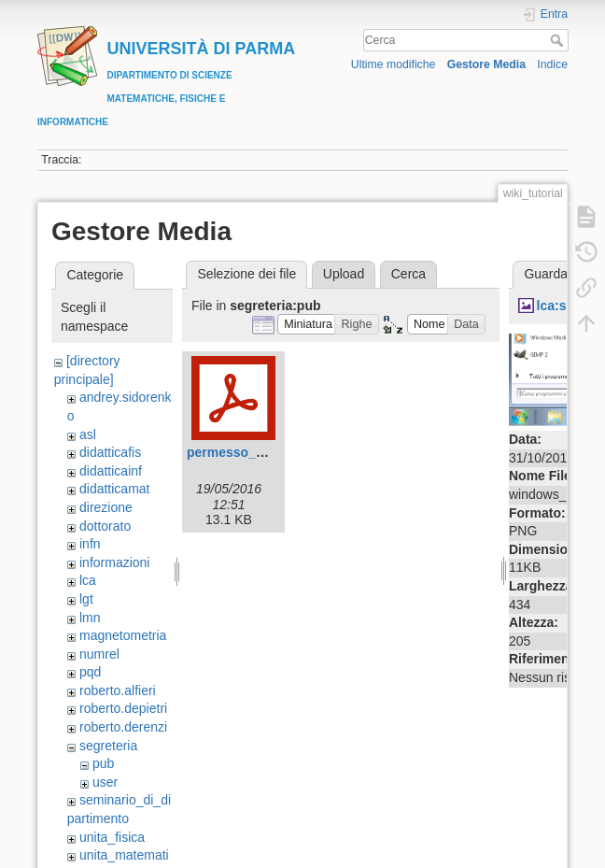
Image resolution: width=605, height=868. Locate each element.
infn (90, 544)
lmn (90, 618)
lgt (86, 599)
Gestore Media (486, 64)
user (105, 782)
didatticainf (111, 471)
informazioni (114, 562)
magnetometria (123, 635)
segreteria (108, 746)
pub (103, 763)
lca (88, 580)
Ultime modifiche (394, 64)
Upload (344, 274)
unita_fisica (112, 837)
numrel (99, 654)
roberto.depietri (123, 708)
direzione (106, 507)
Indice (552, 64)
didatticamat (114, 489)
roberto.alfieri (118, 690)
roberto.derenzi (123, 727)
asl (88, 434)
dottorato (105, 526)
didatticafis (110, 452)
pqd (90, 672)
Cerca (559, 40)
